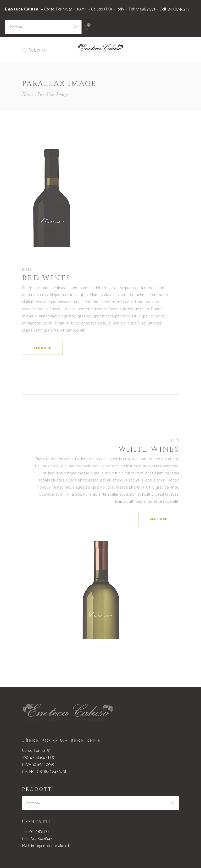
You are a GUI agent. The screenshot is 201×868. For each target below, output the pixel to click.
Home (28, 95)
